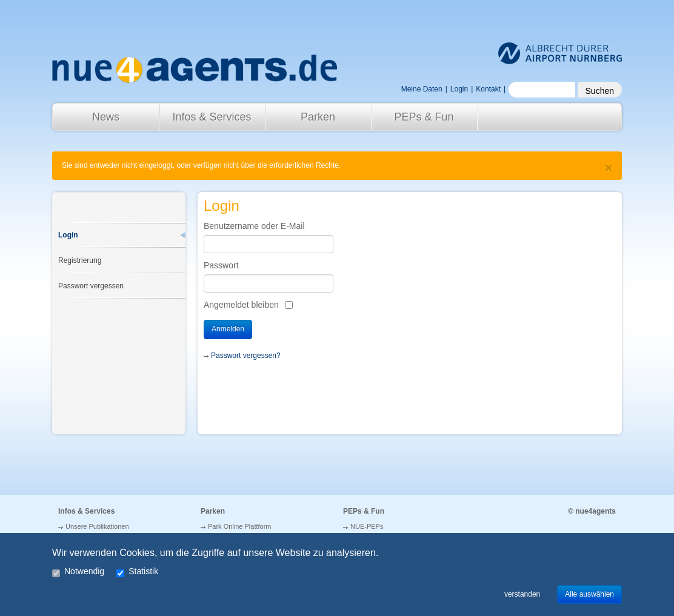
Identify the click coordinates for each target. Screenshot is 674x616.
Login (68, 235)
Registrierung (80, 260)
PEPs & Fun (424, 117)
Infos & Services (212, 117)
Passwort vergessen (91, 286)
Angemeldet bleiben (241, 305)
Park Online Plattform (240, 526)
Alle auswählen (589, 594)
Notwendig (78, 572)
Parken (318, 117)
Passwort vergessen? (246, 356)
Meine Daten (422, 89)
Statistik (137, 572)
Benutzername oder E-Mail (254, 226)
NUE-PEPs (367, 526)
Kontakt (488, 89)
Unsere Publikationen (97, 526)
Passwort (221, 265)
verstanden (522, 594)
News (106, 117)
